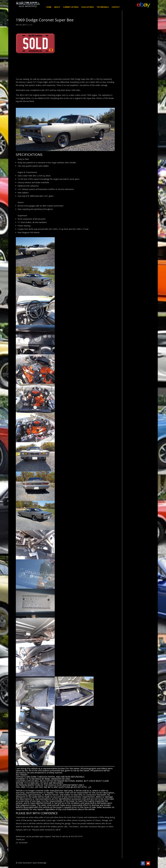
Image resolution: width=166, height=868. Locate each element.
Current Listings (71, 7)
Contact (116, 7)
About (57, 7)
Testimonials (103, 7)
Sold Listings (88, 7)
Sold (30, 25)
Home (49, 7)
